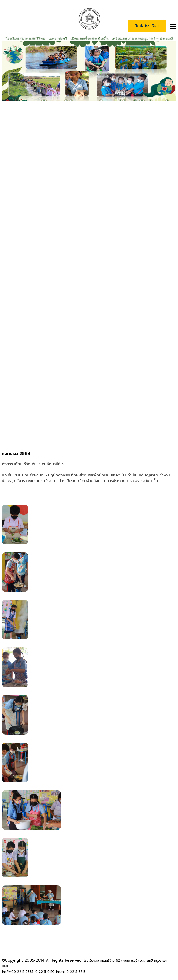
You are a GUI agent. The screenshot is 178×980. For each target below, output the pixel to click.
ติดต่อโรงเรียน (147, 26)
